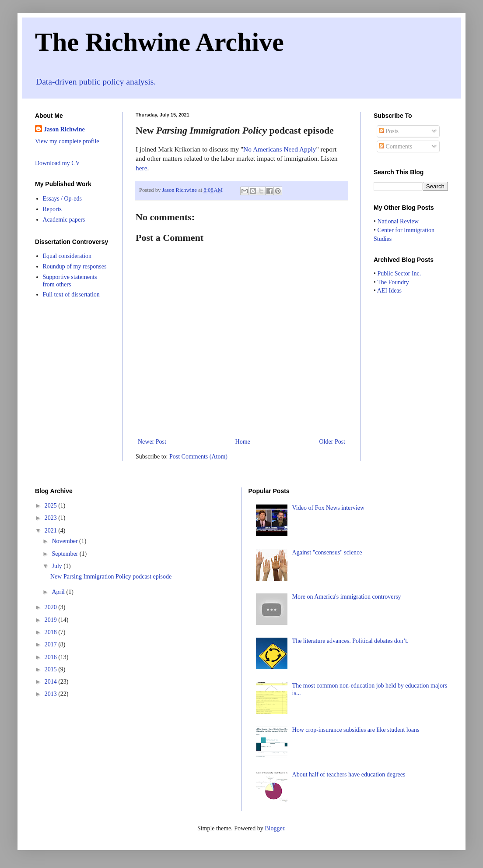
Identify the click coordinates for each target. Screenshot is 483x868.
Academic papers (64, 220)
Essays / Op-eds (62, 199)
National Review (398, 221)
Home (243, 442)
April (59, 592)
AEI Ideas (389, 291)
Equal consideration (67, 256)
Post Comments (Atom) (198, 457)
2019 (52, 620)
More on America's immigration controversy (347, 597)
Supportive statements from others (70, 281)
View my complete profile (67, 141)
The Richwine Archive (159, 42)
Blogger (274, 828)
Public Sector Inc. (399, 273)
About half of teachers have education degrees (349, 774)
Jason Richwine (64, 129)
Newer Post (152, 442)
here (141, 168)
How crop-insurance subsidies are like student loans (356, 730)
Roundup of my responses (75, 266)
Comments (395, 146)
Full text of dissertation (71, 295)
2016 (52, 657)
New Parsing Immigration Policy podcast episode (111, 577)
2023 (52, 518)
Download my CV (58, 163)
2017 (52, 644)
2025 (52, 506)
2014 (52, 682)
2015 (52, 669)
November (65, 541)
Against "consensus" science (327, 552)
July (58, 566)
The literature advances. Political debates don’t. (350, 641)
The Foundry (393, 282)
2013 (52, 694)
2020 (52, 607)
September (65, 554)
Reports (52, 209)
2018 (52, 632)
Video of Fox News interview (329, 508)
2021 (52, 531)
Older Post (332, 442)
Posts (389, 131)
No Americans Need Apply (280, 149)
